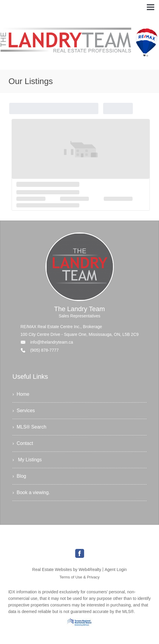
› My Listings (27, 460)
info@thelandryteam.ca (52, 342)
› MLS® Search (29, 427)
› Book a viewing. (31, 492)
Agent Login (116, 569)
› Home (21, 394)
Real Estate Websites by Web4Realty (67, 569)
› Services (24, 411)
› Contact (23, 443)
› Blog (19, 476)
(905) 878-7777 (45, 350)
